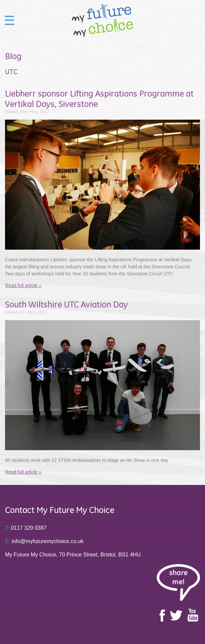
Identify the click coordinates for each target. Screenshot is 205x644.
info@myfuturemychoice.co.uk (44, 541)
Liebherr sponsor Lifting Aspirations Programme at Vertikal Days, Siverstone (99, 99)
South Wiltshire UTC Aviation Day (66, 304)
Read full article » (23, 285)
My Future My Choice (102, 20)
